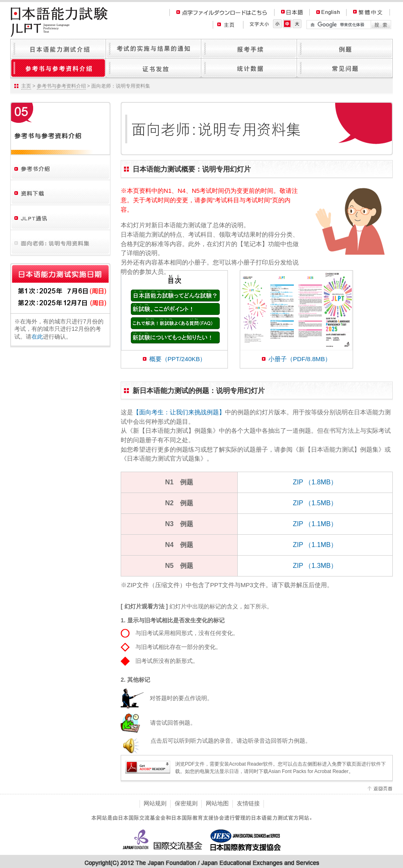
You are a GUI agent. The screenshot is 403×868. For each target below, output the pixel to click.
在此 (37, 337)
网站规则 (155, 803)
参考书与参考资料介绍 (61, 86)
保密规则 (186, 803)
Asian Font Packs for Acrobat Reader (308, 771)
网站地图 (217, 803)
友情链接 (248, 803)
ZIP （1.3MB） (315, 565)
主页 (26, 86)
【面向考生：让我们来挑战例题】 (179, 412)
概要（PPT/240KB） (178, 359)
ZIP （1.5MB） (315, 503)
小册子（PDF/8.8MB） (300, 359)
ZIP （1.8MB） (315, 482)
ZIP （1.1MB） (315, 524)
